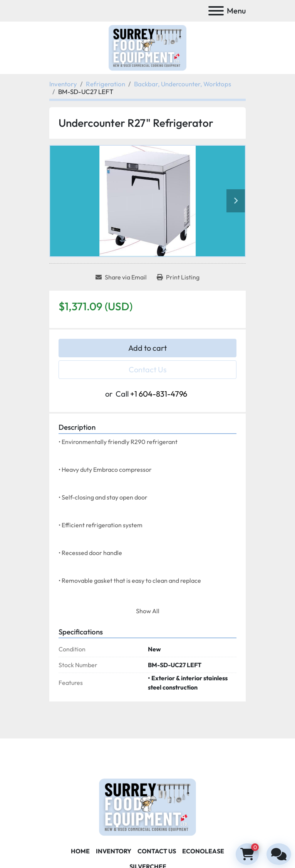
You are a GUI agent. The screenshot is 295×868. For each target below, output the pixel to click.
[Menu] (216, 11)
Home (80, 851)
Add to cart (147, 348)
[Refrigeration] (106, 84)
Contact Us (148, 369)
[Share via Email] (121, 277)
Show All (148, 611)
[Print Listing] (178, 277)
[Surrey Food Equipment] (147, 806)
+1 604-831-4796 (159, 394)
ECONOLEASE (203, 851)
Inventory (114, 851)
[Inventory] (63, 84)
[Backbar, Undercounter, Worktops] (183, 84)
